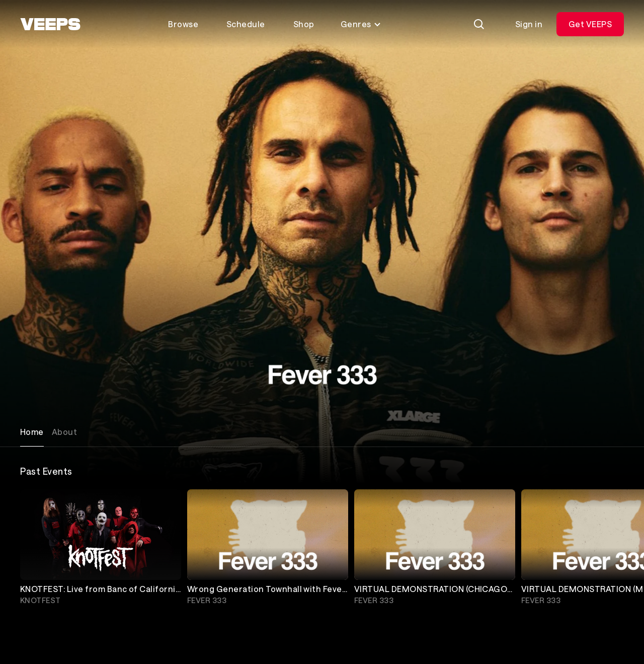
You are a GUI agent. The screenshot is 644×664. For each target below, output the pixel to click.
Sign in (529, 24)
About (64, 432)
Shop (304, 24)
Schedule (246, 24)
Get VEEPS (590, 24)
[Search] (479, 24)
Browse (183, 24)
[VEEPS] (50, 24)
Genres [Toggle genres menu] (361, 24)
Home (32, 432)
